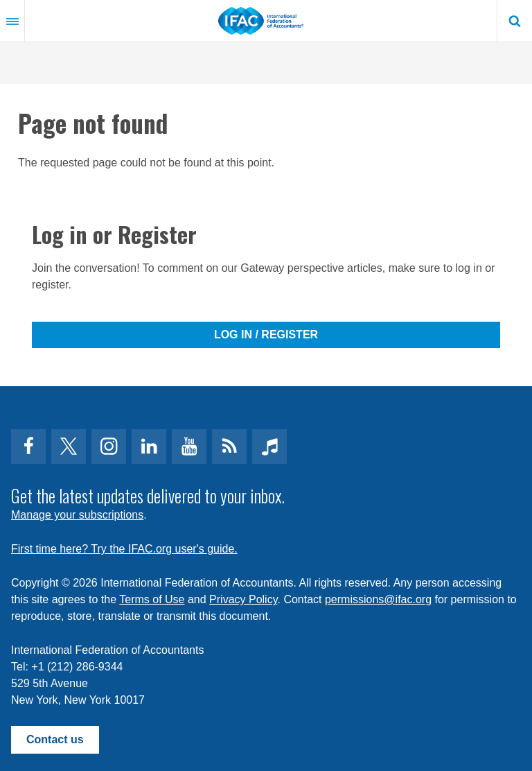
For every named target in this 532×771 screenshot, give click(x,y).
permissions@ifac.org (378, 599)
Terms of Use (152, 599)
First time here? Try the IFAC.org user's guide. (124, 549)
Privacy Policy (243, 599)
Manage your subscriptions (77, 515)
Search (515, 21)
